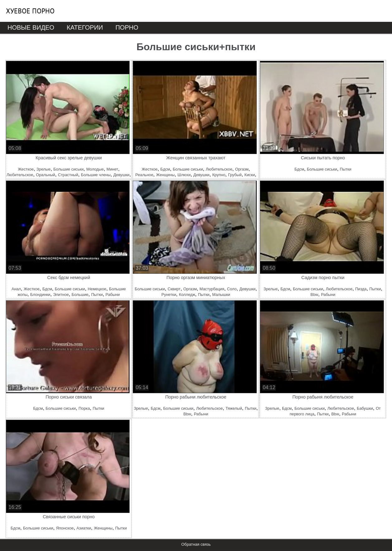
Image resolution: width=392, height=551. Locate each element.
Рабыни (113, 295)
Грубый (235, 175)
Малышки (221, 295)
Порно (127, 27)
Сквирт (174, 289)
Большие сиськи (68, 169)
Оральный (45, 175)
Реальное (144, 175)
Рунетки (169, 295)
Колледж (187, 295)
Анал (16, 289)
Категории (85, 27)
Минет (112, 169)
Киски (250, 175)
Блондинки (40, 295)
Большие (80, 295)
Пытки (346, 169)
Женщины (165, 175)
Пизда (361, 289)
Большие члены (96, 175)
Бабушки (365, 408)
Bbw (314, 295)
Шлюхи (184, 175)
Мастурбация (212, 289)
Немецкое (97, 289)
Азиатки (84, 528)
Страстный (68, 175)
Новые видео (31, 27)
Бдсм (165, 169)
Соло (232, 289)
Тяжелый (234, 408)
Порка (84, 408)
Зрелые (43, 169)
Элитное (61, 295)
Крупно (219, 175)
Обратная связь (196, 544)
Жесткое (26, 169)
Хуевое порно (30, 11)
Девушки (122, 175)
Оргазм (242, 169)
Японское (65, 528)
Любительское (20, 175)
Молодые (95, 169)
